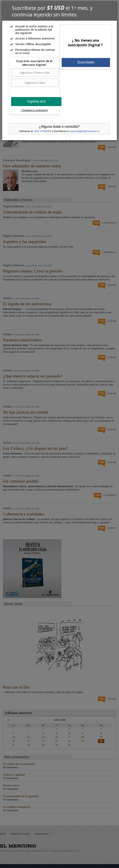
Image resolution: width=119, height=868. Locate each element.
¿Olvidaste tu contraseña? (34, 110)
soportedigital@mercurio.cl (84, 131)
